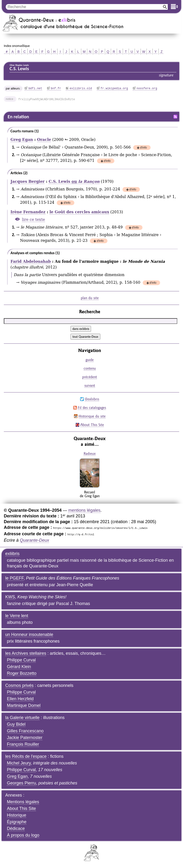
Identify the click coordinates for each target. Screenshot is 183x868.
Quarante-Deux (34, 540)
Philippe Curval (21, 660)
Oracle (44, 140)
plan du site (90, 298)
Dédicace (16, 828)
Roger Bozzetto (22, 673)
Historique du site (92, 416)
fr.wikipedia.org (114, 89)
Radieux (90, 454)
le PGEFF (14, 578)
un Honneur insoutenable (29, 635)
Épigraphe (17, 822)
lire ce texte (33, 220)
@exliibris (92, 399)
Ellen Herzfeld (20, 699)
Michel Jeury (19, 763)
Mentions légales (23, 802)
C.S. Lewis (74, 181)
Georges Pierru (21, 783)
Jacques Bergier (28, 181)
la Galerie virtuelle (22, 718)
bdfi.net (35, 89)
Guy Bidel (16, 724)
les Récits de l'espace (26, 756)
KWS (10, 597)
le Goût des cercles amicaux (79, 212)
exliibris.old (81, 89)
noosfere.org (147, 89)
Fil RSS (175, 117)
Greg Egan (22, 140)
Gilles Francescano (25, 731)
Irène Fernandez (28, 212)
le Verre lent (17, 616)
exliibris (12, 554)
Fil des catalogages (92, 408)
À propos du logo (23, 835)
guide (90, 360)
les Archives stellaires (26, 653)
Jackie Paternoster (25, 738)
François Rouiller (23, 744)
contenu (90, 368)
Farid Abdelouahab (31, 261)
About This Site (92, 425)
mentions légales (84, 510)
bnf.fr (56, 89)
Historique (17, 815)
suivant (90, 385)
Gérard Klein (19, 667)
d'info (143, 148)
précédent (90, 377)
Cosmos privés (19, 685)
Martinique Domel (24, 705)
